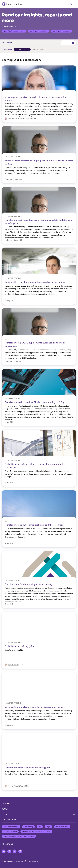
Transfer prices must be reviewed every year (27, 768)
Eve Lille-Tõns (13, 118)
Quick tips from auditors (38, 31)
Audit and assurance (11, 827)
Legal (48, 827)
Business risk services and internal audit (36, 831)
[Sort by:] (68, 43)
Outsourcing (28, 827)
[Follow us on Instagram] (20, 851)
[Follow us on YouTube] (15, 851)
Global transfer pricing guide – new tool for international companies (34, 466)
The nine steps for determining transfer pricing (28, 584)
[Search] (71, 4)
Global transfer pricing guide (20, 646)
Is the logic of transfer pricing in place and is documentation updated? (36, 99)
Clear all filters (38, 49)
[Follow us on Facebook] (9, 851)
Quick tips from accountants (14, 31)
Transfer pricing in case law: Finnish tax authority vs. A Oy (34, 402)
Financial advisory (10, 831)
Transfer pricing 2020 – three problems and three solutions (34, 525)
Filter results (7, 43)
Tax (40, 827)
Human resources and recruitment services (19, 836)
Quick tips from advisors (61, 31)
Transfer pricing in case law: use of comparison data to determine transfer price (38, 221)
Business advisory (62, 827)
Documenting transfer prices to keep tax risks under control (35, 282)
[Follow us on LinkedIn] (4, 851)
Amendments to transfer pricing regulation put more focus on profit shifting (39, 162)
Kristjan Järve (13, 665)
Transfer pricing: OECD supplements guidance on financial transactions (35, 344)
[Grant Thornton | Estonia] (12, 4)
